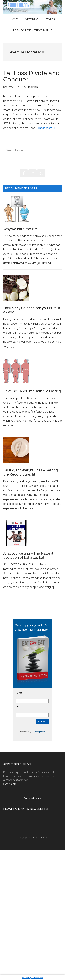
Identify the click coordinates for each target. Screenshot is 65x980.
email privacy (40, 862)
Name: (19, 823)
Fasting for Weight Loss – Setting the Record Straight (31, 576)
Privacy (37, 928)
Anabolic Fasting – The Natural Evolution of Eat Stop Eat (28, 685)
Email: (19, 837)
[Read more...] (47, 128)
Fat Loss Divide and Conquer (31, 76)
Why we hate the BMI (21, 255)
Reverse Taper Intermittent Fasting (32, 469)
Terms (27, 928)
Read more (10, 914)
